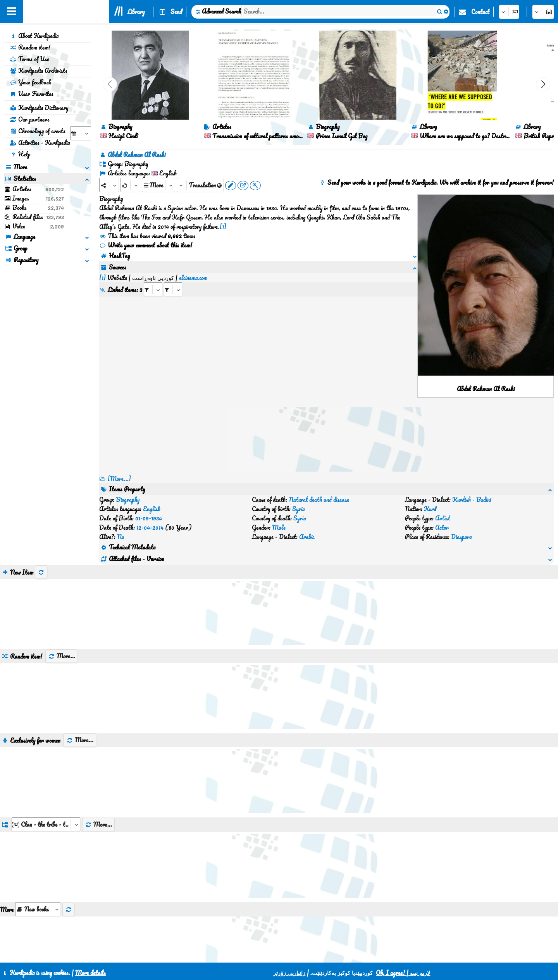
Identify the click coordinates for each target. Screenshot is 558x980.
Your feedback (30, 82)
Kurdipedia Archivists (39, 70)
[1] (223, 227)
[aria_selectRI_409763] (153, 280)
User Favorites (32, 94)
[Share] (109, 185)
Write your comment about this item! (146, 245)
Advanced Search (221, 11)
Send (176, 12)
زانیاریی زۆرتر (289, 973)
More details (90, 973)
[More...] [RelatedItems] (119, 479)
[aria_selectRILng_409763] (173, 280)
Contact (480, 12)
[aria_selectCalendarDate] (81, 133)
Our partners (30, 119)
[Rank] (130, 185)
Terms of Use (29, 59)
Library (136, 12)
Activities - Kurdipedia (40, 142)
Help (20, 154)
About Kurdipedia (34, 36)
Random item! (30, 47)
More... (62, 609)
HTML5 (290, 954)
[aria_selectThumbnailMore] (38, 863)
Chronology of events (38, 131)
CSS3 (261, 954)
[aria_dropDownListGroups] (46, 778)
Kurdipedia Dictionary (39, 108)
